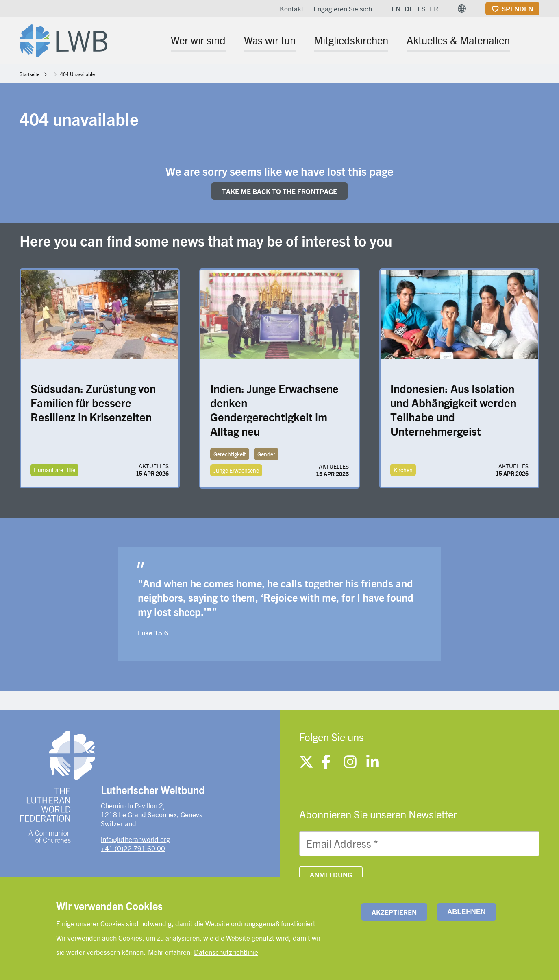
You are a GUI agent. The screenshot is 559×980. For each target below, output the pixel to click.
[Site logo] (63, 39)
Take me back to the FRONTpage (279, 191)
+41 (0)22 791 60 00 (133, 848)
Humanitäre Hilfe (54, 470)
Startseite (29, 74)
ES (422, 9)
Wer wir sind (198, 40)
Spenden (517, 9)
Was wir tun (270, 40)
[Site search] (534, 41)
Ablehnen (466, 912)
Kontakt (292, 9)
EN (396, 9)
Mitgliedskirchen (351, 40)
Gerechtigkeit (230, 454)
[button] (462, 9)
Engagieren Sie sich (343, 9)
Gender (266, 454)
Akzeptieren (394, 912)
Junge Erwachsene (236, 470)
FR (434, 9)
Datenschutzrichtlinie (226, 952)
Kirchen (403, 470)
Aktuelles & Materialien (458, 40)
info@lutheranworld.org (135, 839)
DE (409, 9)
